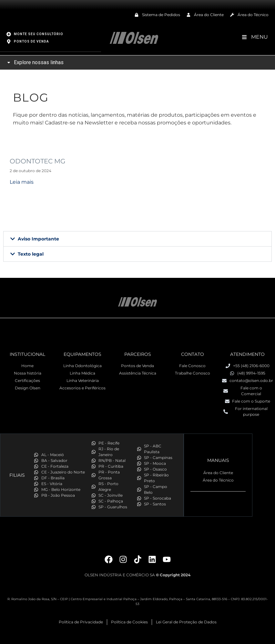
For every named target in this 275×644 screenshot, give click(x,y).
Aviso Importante (38, 239)
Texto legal (31, 254)
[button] (137, 239)
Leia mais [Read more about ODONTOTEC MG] (22, 182)
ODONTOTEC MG (37, 161)
